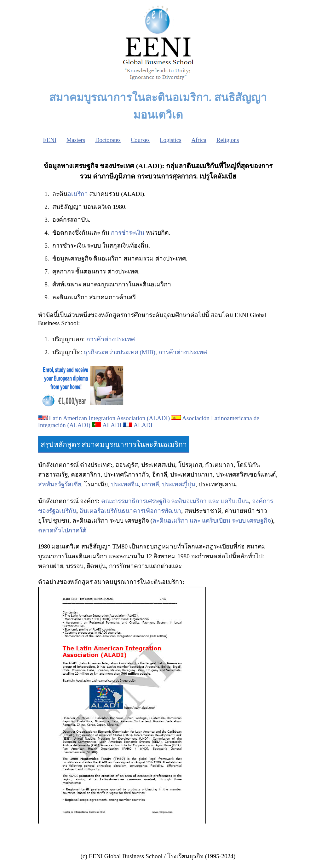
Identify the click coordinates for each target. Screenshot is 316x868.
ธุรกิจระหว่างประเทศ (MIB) (120, 352)
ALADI (112, 425)
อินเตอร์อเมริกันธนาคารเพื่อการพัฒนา (130, 511)
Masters (76, 140)
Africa (199, 140)
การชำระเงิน (128, 233)
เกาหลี (150, 484)
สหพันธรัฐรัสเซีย (60, 484)
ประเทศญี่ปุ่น (179, 484)
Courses (140, 140)
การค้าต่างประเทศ (111, 339)
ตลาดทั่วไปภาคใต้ (62, 530)
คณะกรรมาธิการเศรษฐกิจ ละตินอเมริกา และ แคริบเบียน (175, 501)
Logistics (170, 140)
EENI (50, 140)
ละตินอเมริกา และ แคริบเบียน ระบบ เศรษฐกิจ (212, 521)
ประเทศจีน (125, 484)
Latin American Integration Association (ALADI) (109, 418)
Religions (228, 140)
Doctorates (108, 140)
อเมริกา (78, 194)
